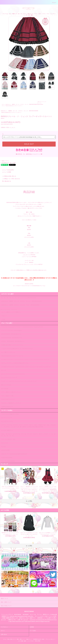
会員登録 (32, 627)
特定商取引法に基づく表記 (9, 163)
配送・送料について (21, 639)
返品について (5, 161)
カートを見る (33, 631)
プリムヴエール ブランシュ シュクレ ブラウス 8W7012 (29, 264)
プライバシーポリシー (50, 639)
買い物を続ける (5, 181)
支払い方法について (11, 639)
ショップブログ (31, 641)
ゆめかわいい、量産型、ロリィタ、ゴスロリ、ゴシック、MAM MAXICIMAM (21, 104)
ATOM (39, 641)
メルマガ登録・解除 (22, 641)
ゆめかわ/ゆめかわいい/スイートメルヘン (14, 106)
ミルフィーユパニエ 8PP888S (29, 257)
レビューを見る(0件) (7, 170)
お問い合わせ (4, 634)
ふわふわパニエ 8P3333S (29, 255)
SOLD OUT (29, 144)
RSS (36, 641)
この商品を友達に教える (8, 176)
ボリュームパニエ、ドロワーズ (9, 309)
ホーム (3, 104)
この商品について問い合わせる (10, 179)
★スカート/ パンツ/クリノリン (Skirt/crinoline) (42, 103)
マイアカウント (4, 627)
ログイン (3, 631)
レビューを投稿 (5, 172)
